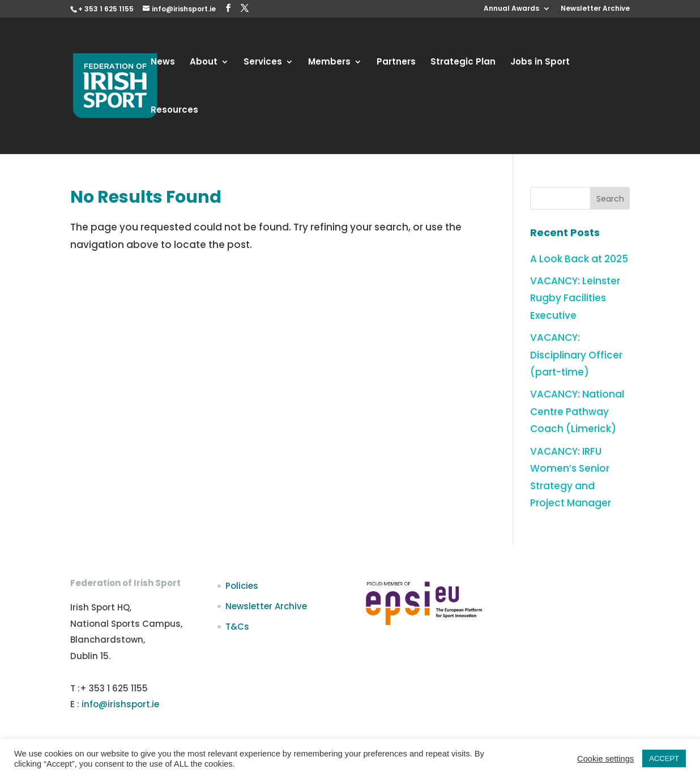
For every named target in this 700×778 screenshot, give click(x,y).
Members (329, 63)
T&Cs (237, 627)
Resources (174, 111)
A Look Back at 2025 (579, 259)
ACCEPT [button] (664, 758)
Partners (396, 63)
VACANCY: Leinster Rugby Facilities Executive (575, 298)
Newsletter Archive (595, 9)
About (204, 63)
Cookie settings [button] (605, 759)
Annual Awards (511, 9)
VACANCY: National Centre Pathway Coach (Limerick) (577, 411)
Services (263, 63)
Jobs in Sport (540, 63)
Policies (242, 586)
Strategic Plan (463, 63)
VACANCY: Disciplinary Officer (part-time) (576, 355)
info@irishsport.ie (120, 704)
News (163, 63)
